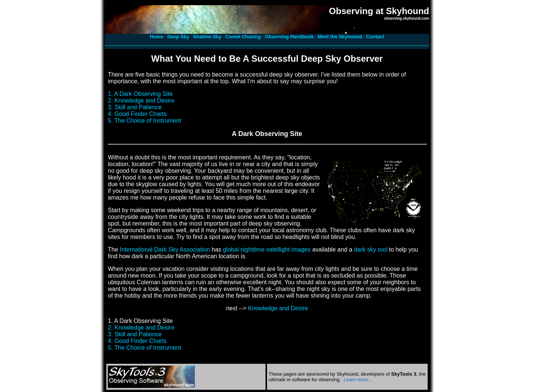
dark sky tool (371, 250)
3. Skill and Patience (135, 107)
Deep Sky (178, 37)
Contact (375, 37)
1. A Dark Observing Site (140, 94)
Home (157, 37)
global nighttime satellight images (267, 250)
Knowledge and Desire (278, 308)
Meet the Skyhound (340, 37)
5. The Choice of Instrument (144, 121)
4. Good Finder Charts (137, 114)
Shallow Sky (207, 37)
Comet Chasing (243, 37)
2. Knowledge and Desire (141, 101)
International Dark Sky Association (165, 250)
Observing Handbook (289, 37)
